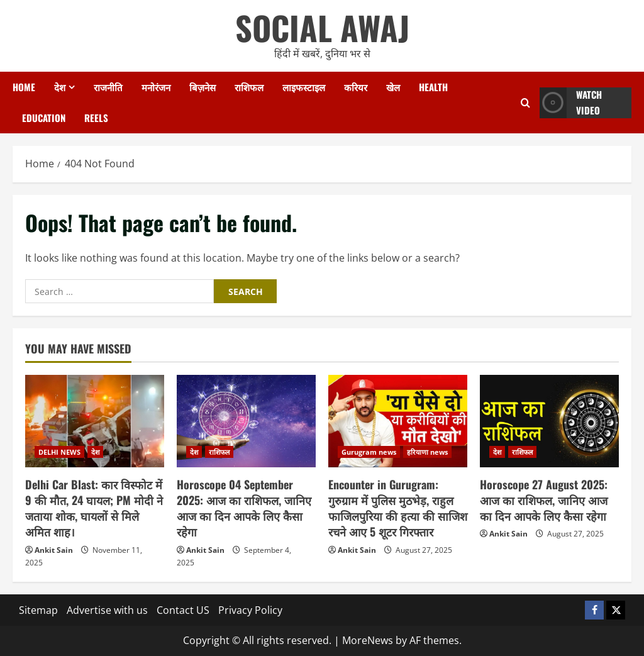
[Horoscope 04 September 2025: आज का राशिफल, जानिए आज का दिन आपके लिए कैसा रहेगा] (246, 421)
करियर (356, 87)
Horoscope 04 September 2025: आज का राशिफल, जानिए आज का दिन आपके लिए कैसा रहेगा (244, 508)
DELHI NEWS (59, 452)
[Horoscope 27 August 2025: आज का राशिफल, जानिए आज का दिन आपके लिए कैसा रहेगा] (549, 421)
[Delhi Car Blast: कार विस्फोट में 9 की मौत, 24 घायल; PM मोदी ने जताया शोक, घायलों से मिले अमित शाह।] (95, 421)
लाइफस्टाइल (304, 87)
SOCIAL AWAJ (322, 27)
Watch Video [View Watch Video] (571, 103)
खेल (393, 87)
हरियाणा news (427, 452)
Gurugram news (369, 452)
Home (24, 87)
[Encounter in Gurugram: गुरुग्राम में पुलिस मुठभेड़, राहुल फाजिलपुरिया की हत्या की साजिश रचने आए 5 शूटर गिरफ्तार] (398, 421)
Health (433, 87)
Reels (96, 118)
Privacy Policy (250, 610)
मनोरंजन (156, 87)
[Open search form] (525, 103)
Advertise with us (107, 610)
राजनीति (108, 87)
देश (60, 87)
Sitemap (38, 610)
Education (44, 118)
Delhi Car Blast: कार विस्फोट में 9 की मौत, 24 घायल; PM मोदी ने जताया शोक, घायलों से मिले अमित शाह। (94, 508)
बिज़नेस (203, 87)
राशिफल (249, 87)
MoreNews (368, 640)
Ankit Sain (54, 550)
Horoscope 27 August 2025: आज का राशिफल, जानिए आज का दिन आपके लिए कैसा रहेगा (544, 500)
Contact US (183, 610)
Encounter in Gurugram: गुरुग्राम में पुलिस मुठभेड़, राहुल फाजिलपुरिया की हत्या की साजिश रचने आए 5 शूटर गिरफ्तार (398, 508)
